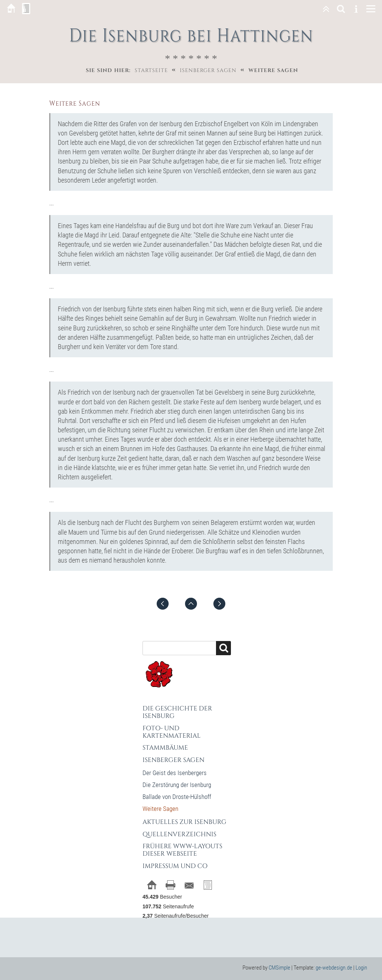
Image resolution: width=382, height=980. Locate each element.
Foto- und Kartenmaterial (172, 732)
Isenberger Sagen (208, 70)
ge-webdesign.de (334, 968)
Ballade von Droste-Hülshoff (177, 797)
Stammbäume (165, 748)
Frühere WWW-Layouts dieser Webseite (182, 850)
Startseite (151, 70)
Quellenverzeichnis (179, 834)
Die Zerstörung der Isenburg (177, 785)
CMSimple (279, 968)
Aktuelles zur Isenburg (184, 822)
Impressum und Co (175, 866)
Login (361, 968)
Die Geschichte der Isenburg (177, 712)
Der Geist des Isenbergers (175, 773)
